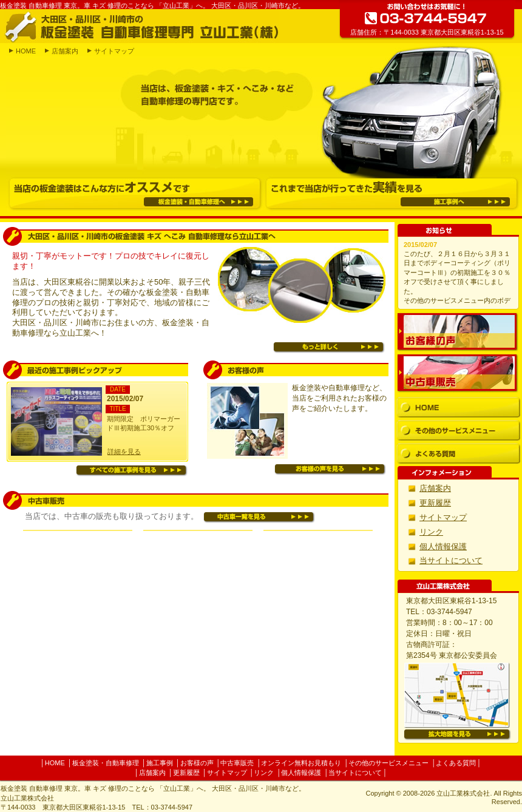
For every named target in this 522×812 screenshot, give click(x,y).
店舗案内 (65, 51)
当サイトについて (451, 560)
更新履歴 (435, 503)
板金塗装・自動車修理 (106, 763)
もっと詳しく (329, 347)
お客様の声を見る (330, 469)
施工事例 (160, 763)
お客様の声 (458, 332)
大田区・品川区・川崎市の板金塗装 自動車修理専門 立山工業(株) (141, 26)
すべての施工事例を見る (132, 471)
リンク (431, 532)
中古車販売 (458, 373)
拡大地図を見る (457, 735)
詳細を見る (124, 452)
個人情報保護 (443, 546)
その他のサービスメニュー (459, 431)
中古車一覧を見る (259, 517)
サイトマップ (114, 51)
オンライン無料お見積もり (301, 763)
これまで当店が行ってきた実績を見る (391, 193)
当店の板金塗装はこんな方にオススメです (135, 193)
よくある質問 (459, 454)
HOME (26, 51)
